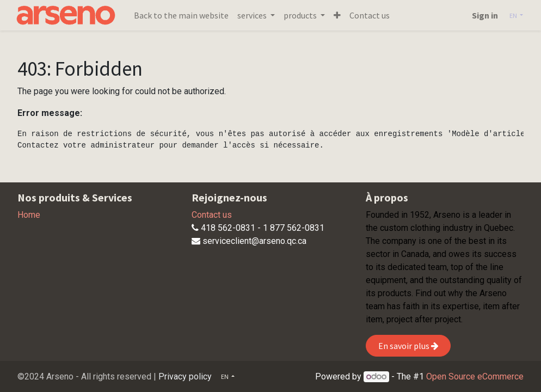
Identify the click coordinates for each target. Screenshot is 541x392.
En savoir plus (408, 346)
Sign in (483, 15)
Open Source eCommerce (475, 376)
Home (29, 215)
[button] (339, 15)
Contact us (212, 215)
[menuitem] (183, 15)
